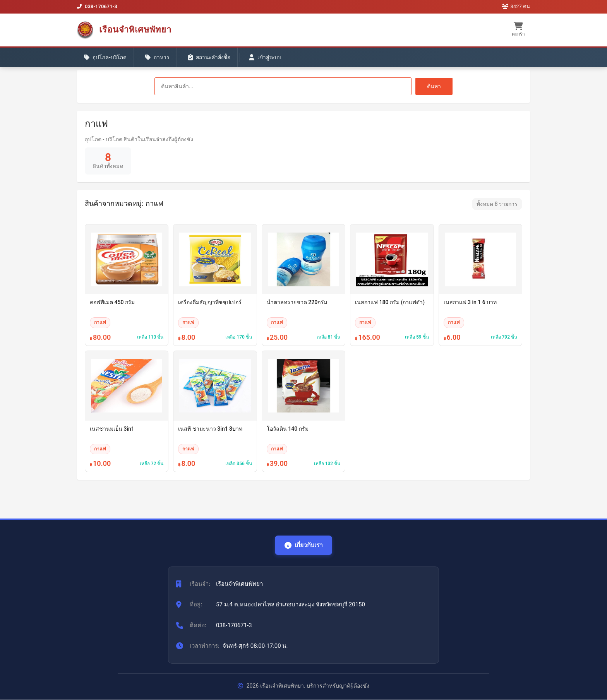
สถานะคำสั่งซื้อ (215, 58)
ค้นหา (434, 86)
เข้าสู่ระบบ (274, 58)
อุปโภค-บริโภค (107, 58)
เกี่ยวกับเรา (303, 545)
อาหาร (161, 58)
